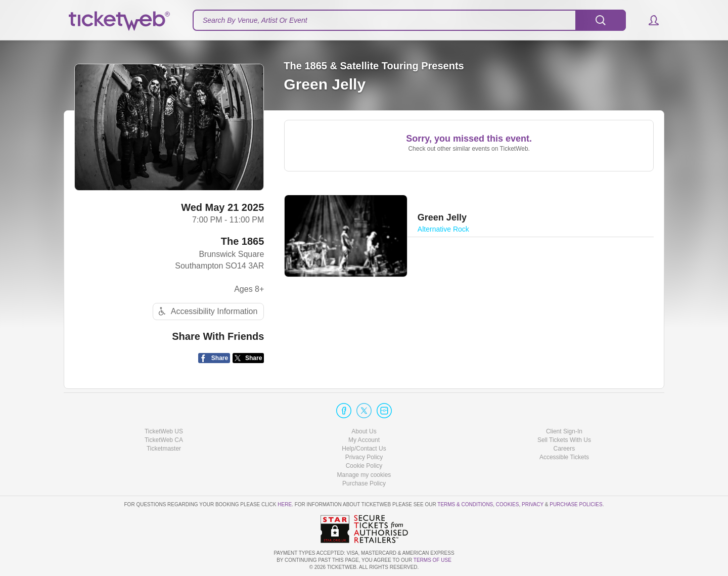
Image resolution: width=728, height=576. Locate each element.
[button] (649, 20)
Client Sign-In (564, 431)
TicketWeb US (164, 431)
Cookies (508, 504)
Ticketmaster (164, 449)
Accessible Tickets (564, 457)
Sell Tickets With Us (564, 440)
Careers (564, 449)
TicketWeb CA (164, 440)
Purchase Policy (364, 483)
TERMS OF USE (433, 560)
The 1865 (243, 241)
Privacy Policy (364, 457)
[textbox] (409, 20)
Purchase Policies (576, 504)
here (285, 504)
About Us (364, 431)
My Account (364, 440)
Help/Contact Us (364, 449)
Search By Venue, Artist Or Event (255, 20)
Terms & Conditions (465, 504)
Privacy (533, 504)
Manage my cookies (364, 475)
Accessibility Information (207, 311)
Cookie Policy (364, 466)
